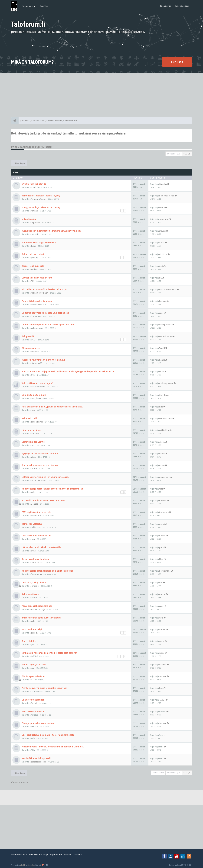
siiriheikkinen (37, 422)
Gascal (162, 536)
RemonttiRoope (39, 199)
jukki (161, 313)
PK (32, 281)
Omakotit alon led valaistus (36, 536)
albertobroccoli (38, 762)
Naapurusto (29, 6)
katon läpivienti (30, 219)
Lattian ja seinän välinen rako (37, 278)
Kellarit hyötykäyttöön (34, 665)
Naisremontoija (38, 387)
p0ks (33, 551)
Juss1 (34, 445)
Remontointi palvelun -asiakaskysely (41, 196)
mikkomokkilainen (40, 293)
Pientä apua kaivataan (33, 676)
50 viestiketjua (174, 154)
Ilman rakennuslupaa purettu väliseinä (42, 618)
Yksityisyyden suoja (38, 855)
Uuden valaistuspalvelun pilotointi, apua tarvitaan (48, 325)
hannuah (163, 301)
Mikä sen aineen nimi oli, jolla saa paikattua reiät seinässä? (52, 407)
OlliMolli (35, 656)
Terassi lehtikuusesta (33, 266)
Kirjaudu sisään (182, 6)
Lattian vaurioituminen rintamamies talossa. (45, 477)
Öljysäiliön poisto (31, 348)
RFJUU (34, 469)
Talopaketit (28, 336)
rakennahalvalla (38, 304)
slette (162, 207)
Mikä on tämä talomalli (34, 395)
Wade (34, 457)
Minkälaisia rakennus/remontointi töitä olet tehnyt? (49, 653)
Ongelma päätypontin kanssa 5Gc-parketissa (45, 313)
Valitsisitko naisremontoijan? (37, 383)
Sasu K (34, 703)
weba (162, 641)
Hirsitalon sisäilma (31, 430)
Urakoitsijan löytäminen (34, 582)
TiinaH (34, 351)
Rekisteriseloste (19, 855)
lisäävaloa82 (37, 527)
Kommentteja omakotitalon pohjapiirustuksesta (47, 571)
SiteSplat (31, 865)
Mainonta (78, 855)
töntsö (162, 629)
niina (33, 539)
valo (33, 621)
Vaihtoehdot (158, 773)
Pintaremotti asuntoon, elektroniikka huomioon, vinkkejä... (53, 747)
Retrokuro (36, 516)
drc (161, 583)
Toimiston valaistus (32, 524)
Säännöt (68, 855)
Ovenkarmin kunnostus (34, 184)
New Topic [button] (19, 163)
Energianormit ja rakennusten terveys (42, 207)
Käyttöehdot (56, 855)
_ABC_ (162, 700)
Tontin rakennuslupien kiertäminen (40, 465)
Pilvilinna (163, 254)
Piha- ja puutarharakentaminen (38, 723)
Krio (33, 410)
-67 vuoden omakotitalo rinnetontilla (41, 547)
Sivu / (187, 154)
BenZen (35, 504)
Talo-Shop (44, 6)
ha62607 (35, 433)
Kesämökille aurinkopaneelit (37, 758)
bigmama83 (37, 363)
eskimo (163, 665)
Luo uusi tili (165, 6)
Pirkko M (35, 586)
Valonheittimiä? (30, 418)
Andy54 (35, 269)
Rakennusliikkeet (31, 594)
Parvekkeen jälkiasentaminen (37, 606)
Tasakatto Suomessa (33, 711)
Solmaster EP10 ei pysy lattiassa (39, 242)
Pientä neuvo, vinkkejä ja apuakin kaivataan (44, 688)
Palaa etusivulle (19, 782)
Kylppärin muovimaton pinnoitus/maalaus (43, 360)
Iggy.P (162, 688)
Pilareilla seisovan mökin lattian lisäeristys (44, 289)
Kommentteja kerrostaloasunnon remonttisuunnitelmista (52, 489)
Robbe (34, 598)
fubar (34, 246)
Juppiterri (36, 222)
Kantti (162, 360)
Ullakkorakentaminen (33, 700)
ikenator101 (37, 316)
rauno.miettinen (39, 480)
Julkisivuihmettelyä (32, 629)
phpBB (23, 865)
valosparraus (37, 328)
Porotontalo (37, 574)
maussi (34, 234)
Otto (33, 375)
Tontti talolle (29, 641)
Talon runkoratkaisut (33, 254)
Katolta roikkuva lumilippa (36, 559)
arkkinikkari (165, 430)
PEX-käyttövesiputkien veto (36, 512)
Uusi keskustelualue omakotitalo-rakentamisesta (48, 735)
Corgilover (36, 398)
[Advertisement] (101, 95)
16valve (163, 676)
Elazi (161, 559)
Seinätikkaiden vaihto (33, 442)
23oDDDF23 (36, 562)
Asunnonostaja (38, 609)
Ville (33, 492)
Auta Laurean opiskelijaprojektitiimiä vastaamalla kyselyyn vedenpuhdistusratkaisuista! (68, 371)
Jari (33, 668)
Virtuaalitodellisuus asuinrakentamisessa (43, 500)
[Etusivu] (15, 121)
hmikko (34, 211)
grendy (34, 258)
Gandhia (35, 187)
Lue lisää (177, 62)
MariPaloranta (166, 336)
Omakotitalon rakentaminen (37, 301)
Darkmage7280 (166, 383)
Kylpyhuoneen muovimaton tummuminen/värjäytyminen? (51, 231)
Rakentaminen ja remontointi (32, 147)
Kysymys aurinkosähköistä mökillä (40, 453)
